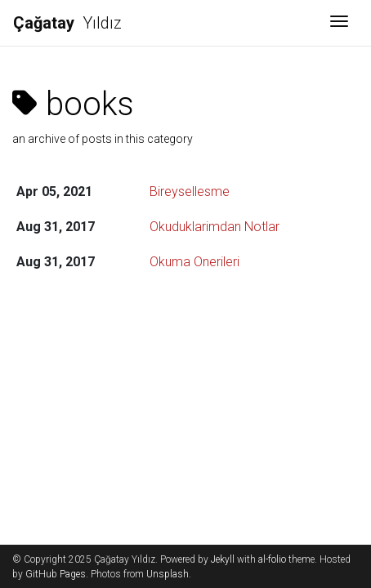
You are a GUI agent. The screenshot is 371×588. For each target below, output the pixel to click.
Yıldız (67, 23)
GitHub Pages (56, 574)
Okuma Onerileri (194, 262)
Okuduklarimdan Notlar (215, 227)
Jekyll (223, 559)
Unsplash (168, 574)
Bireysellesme (190, 192)
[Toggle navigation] (339, 23)
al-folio (272, 559)
